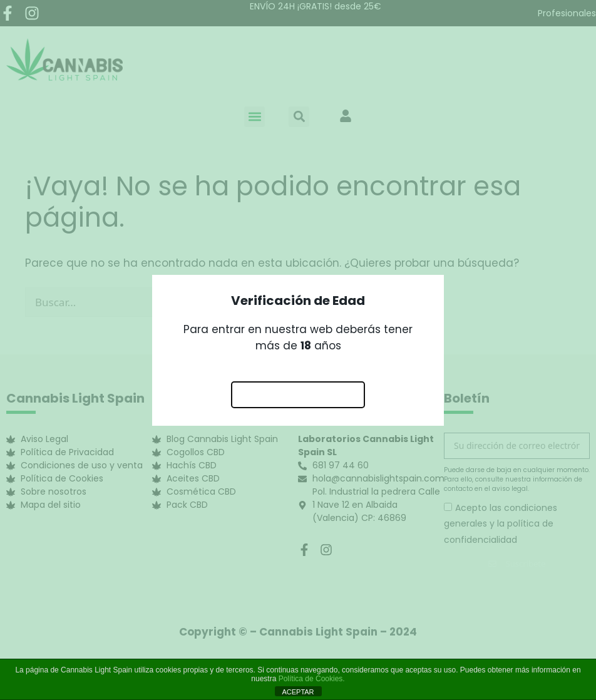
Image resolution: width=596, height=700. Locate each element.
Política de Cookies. (312, 679)
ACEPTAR (298, 692)
